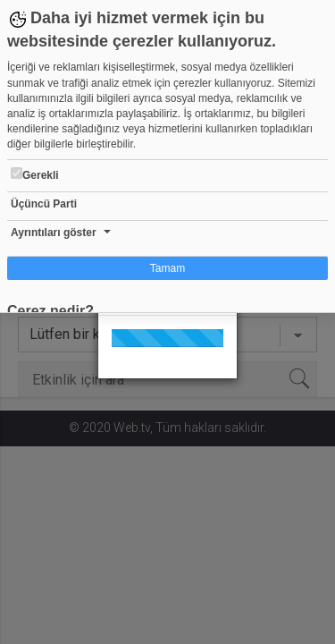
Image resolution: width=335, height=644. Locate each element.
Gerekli (35, 174)
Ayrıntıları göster (54, 233)
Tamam (167, 268)
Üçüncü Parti (44, 204)
